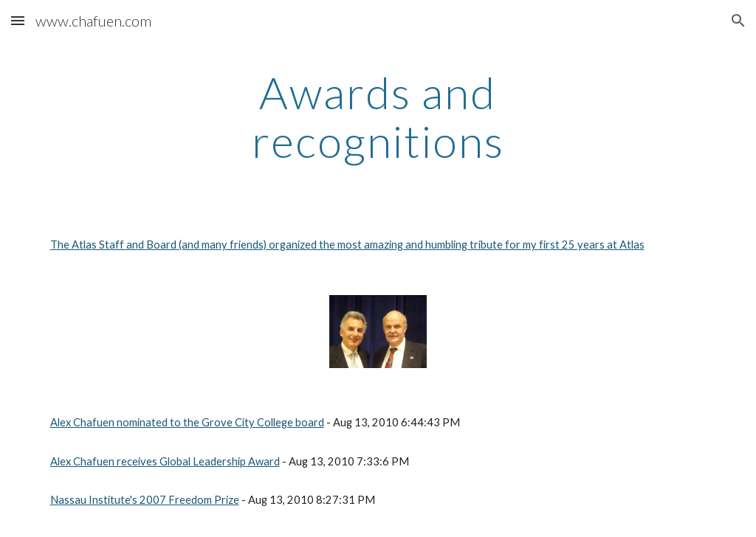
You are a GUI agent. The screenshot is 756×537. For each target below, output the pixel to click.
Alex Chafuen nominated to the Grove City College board (187, 422)
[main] (378, 117)
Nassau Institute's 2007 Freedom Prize (145, 500)
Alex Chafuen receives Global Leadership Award (165, 461)
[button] (18, 20)
